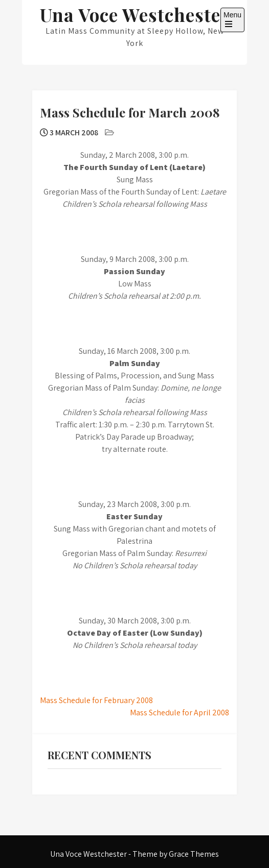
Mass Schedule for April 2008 (180, 713)
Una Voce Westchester (135, 15)
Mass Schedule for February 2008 (96, 700)
